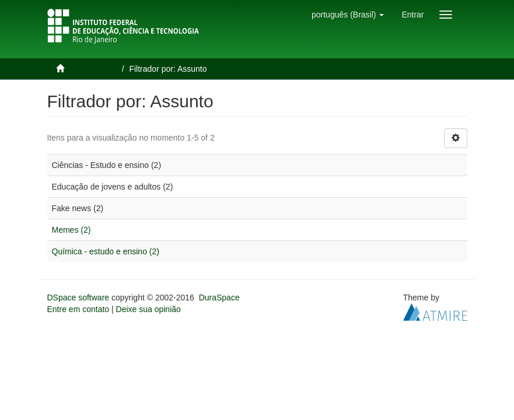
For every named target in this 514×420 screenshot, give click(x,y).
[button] (348, 15)
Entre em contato (78, 309)
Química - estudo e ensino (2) (106, 251)
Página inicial (92, 69)
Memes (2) (71, 230)
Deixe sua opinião (148, 309)
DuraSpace (219, 297)
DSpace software (78, 297)
